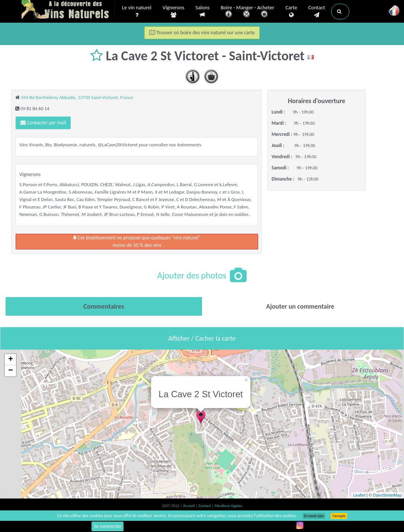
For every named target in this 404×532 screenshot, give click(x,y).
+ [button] (11, 360)
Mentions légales (228, 506)
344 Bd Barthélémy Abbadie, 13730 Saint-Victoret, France (77, 97)
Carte (291, 12)
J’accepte (339, 516)
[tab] (104, 306)
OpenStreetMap (387, 495)
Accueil (189, 506)
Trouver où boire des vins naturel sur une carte (202, 33)
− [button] (11, 371)
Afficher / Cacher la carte (202, 338)
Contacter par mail (43, 123)
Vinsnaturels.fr (68, 10)
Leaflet (359, 495)
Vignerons (174, 12)
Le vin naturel (137, 12)
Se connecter (108, 526)
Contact (317, 12)
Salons (203, 11)
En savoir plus (314, 516)
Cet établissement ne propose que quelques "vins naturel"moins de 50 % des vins (137, 241)
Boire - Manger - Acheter (247, 12)
